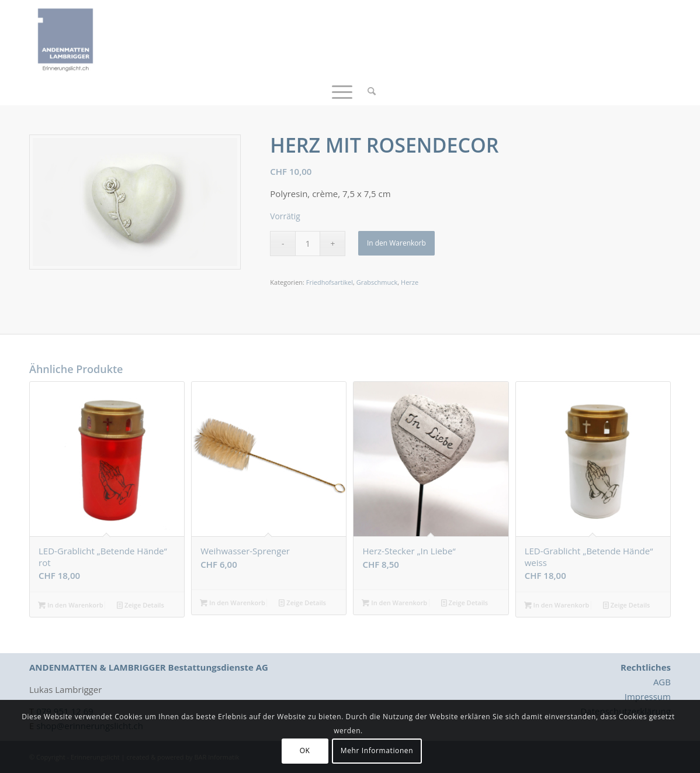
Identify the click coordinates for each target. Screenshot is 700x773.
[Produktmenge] (308, 244)
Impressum (648, 696)
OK (305, 750)
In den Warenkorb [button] (71, 605)
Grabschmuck (377, 282)
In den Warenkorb (396, 243)
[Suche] (368, 91)
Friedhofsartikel (330, 282)
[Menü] (342, 91)
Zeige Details (141, 605)
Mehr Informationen (377, 750)
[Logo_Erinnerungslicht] (65, 38)
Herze (410, 282)
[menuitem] (368, 91)
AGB (662, 682)
